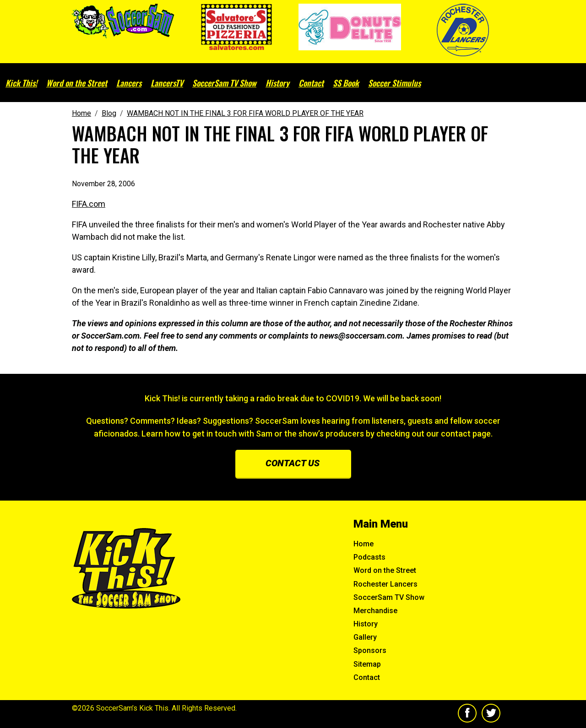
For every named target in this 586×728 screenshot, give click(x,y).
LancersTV (167, 83)
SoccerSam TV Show (224, 83)
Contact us (293, 463)
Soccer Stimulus (394, 83)
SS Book (346, 83)
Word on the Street (77, 83)
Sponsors (370, 650)
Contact (311, 83)
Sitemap (367, 664)
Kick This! (21, 83)
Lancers (129, 83)
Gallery (365, 637)
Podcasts (369, 557)
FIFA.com (89, 204)
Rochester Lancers (385, 584)
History (277, 83)
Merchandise (375, 611)
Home (364, 544)
